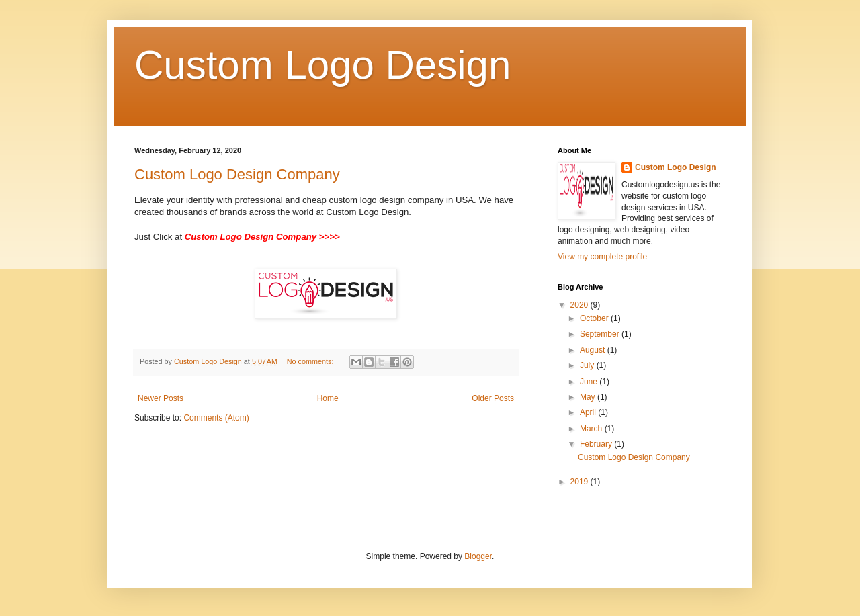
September (601, 334)
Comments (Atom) (216, 418)
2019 (580, 482)
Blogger (478, 556)
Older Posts (493, 398)
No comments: (311, 361)
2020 (580, 305)
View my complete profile (602, 257)
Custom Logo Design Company (237, 174)
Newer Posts (161, 398)
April (589, 412)
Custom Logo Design (322, 65)
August (594, 350)
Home (328, 398)
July (588, 365)
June (590, 382)
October (595, 318)
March (592, 429)
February (597, 444)
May (589, 397)
